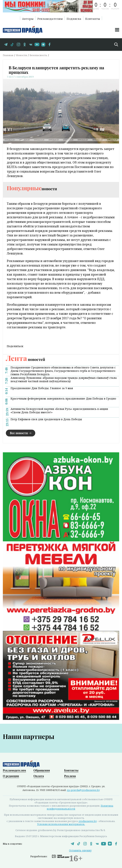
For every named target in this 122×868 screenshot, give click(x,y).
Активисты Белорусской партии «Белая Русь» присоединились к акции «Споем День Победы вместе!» (59, 411)
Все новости (19, 433)
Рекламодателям (50, 18)
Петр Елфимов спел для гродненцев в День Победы (46, 419)
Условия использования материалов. (61, 824)
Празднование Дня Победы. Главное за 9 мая (42, 388)
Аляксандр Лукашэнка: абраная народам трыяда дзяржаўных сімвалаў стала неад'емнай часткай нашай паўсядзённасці (64, 380)
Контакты (93, 18)
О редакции (11, 776)
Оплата (39, 776)
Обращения (42, 770)
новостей (25, 359)
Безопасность (38, 55)
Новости (21, 55)
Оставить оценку (80, 850)
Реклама (70, 776)
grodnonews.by (88, 821)
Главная (8, 55)
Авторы (28, 18)
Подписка (74, 18)
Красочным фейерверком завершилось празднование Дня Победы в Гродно (63, 399)
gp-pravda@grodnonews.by (83, 790)
